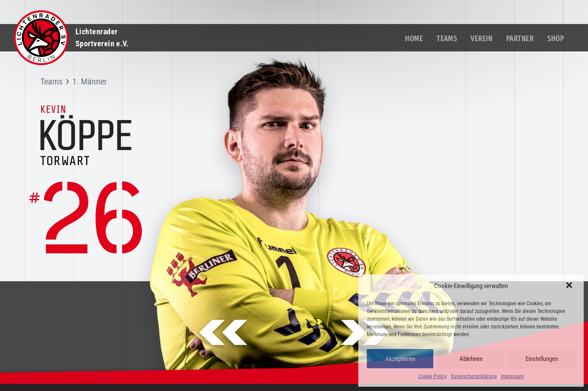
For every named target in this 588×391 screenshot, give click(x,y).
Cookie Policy (432, 376)
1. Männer (90, 81)
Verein (481, 39)
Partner (520, 39)
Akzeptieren (400, 359)
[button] (570, 286)
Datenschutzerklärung (474, 376)
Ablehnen (471, 359)
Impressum (512, 376)
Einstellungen (542, 359)
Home (414, 39)
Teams (447, 39)
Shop (556, 39)
